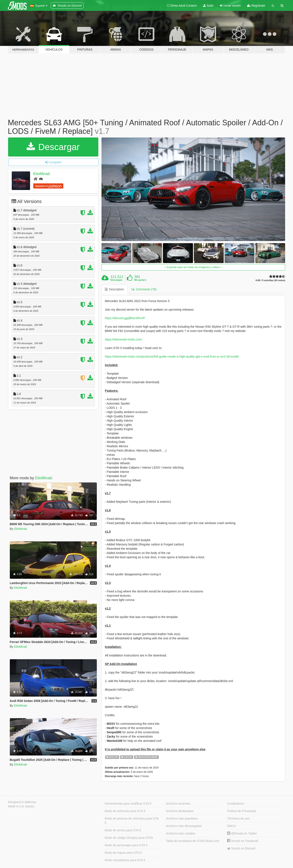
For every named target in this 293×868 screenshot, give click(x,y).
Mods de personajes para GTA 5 (126, 845)
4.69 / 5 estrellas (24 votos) (270, 280)
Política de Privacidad (242, 811)
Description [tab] (115, 289)
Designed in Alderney (22, 802)
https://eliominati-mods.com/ (123, 339)
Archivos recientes (178, 804)
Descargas (116, 280)
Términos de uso (238, 818)
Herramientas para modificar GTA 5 (128, 804)
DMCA (231, 826)
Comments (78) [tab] (144, 289)
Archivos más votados (181, 833)
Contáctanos (236, 804)
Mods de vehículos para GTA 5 (125, 811)
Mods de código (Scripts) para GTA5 (129, 838)
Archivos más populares (182, 818)
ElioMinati (42, 174)
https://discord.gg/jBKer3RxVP (125, 318)
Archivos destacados (180, 811)
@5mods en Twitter (242, 833)
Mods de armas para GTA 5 (123, 830)
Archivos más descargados (184, 826)
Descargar (53, 147)
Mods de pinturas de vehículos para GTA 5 (132, 821)
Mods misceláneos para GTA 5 (125, 860)
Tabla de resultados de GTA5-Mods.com (193, 841)
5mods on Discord (241, 848)
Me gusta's (140, 280)
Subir (208, 6)
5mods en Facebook (243, 841)
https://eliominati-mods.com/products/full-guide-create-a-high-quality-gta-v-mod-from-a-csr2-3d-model (172, 357)
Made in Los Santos (21, 806)
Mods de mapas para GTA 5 (123, 853)
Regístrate (256, 6)
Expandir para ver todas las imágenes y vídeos (193, 267)
